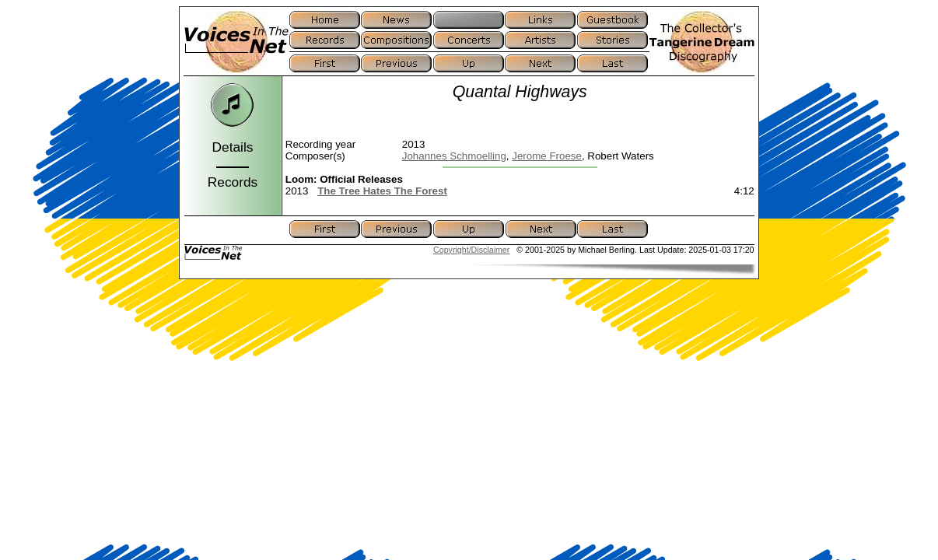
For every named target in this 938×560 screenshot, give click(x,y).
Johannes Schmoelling (454, 156)
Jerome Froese (547, 156)
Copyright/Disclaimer (471, 250)
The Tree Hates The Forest (382, 191)
